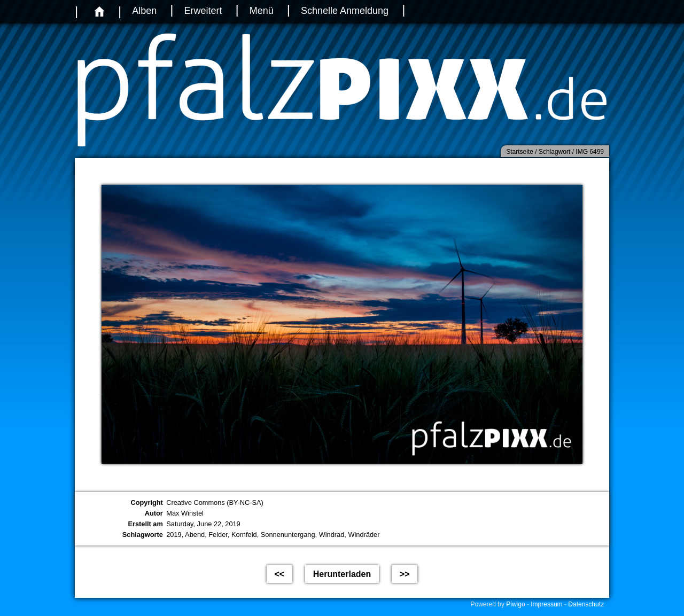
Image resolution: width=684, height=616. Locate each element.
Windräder (364, 535)
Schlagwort (554, 152)
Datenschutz (586, 604)
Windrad (332, 535)
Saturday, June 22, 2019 (203, 524)
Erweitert (203, 11)
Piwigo (515, 604)
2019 (174, 535)
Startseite (520, 152)
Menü (262, 11)
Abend (195, 535)
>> (405, 574)
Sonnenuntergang (288, 535)
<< (280, 574)
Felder (218, 535)
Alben (144, 11)
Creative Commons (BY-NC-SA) (215, 502)
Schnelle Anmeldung (345, 11)
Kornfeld (244, 535)
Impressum (546, 604)
